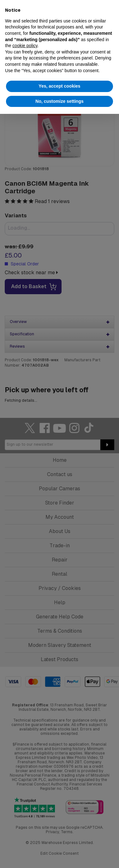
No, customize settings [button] (59, 101)
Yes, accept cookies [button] (59, 86)
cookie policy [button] (25, 46)
